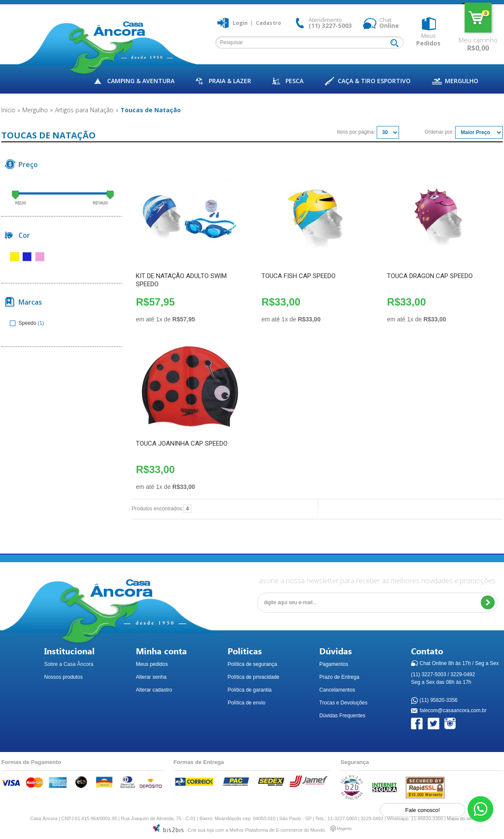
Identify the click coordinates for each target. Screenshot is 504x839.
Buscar (396, 44)
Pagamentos (334, 664)
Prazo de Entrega (339, 677)
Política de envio (246, 703)
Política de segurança (252, 664)
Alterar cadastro (154, 690)
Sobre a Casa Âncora (69, 664)
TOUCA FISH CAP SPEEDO (298, 276)
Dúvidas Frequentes (342, 716)
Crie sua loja (201, 830)
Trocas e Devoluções (343, 703)
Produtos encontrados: (157, 509)
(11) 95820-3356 (439, 701)
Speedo (24, 323)
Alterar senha (151, 677)
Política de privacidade (253, 677)
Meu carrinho (478, 18)
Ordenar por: (439, 132)
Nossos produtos (63, 677)
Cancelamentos (337, 690)
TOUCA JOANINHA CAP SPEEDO (182, 443)
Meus (428, 39)
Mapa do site (460, 818)
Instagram (451, 724)
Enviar (487, 603)
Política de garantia (250, 690)
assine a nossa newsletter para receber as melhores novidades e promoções (377, 581)
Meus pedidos (152, 664)
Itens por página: (356, 132)
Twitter (434, 724)
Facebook (417, 724)
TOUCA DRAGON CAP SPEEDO (430, 276)
